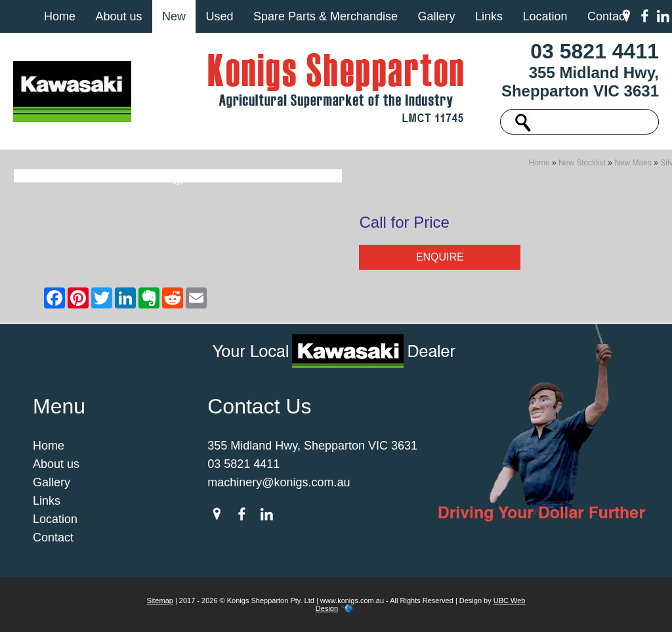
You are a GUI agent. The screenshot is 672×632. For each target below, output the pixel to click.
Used (219, 16)
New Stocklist (582, 163)
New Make (633, 163)
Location (545, 16)
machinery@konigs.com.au (279, 482)
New (174, 16)
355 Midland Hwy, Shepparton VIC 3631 (580, 82)
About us (118, 16)
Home (60, 16)
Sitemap (160, 600)
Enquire (440, 257)
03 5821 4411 (595, 51)
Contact (608, 16)
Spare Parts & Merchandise (325, 16)
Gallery (436, 16)
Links (489, 16)
